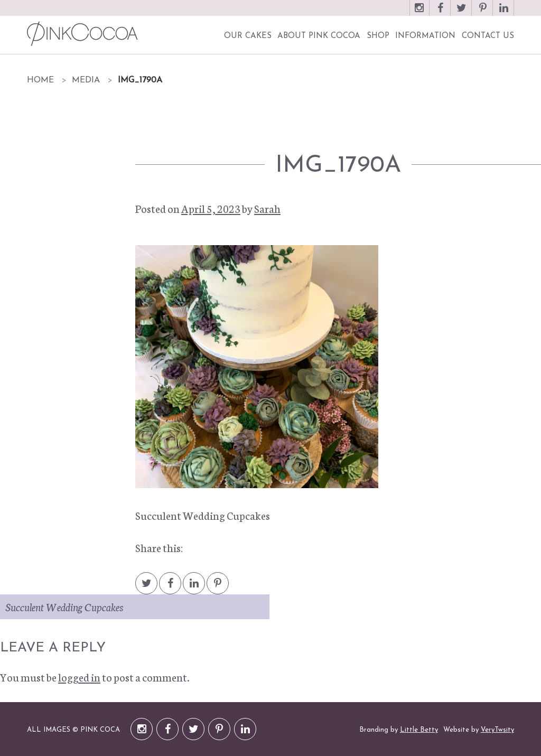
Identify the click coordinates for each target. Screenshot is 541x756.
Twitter (462, 13)
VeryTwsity (497, 730)
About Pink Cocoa (319, 36)
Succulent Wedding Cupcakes (64, 606)
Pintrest (218, 588)
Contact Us (488, 36)
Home (40, 80)
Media (86, 80)
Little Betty (419, 730)
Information (425, 36)
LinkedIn (504, 13)
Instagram (419, 13)
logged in (79, 677)
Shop (378, 36)
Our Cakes (248, 36)
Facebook (441, 13)
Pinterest (483, 13)
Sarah (267, 208)
